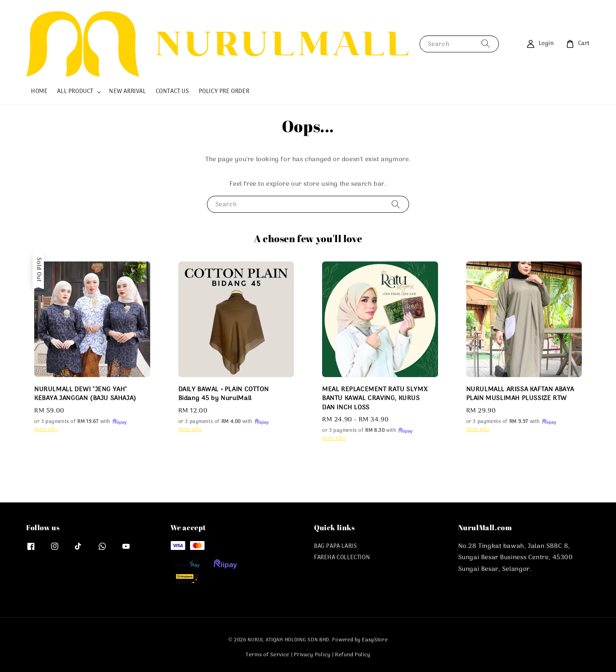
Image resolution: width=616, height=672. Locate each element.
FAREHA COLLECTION (342, 558)
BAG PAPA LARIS (335, 547)
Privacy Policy (312, 655)
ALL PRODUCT (75, 92)
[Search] (486, 44)
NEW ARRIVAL (128, 92)
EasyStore (375, 640)
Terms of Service (268, 655)
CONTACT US (173, 92)
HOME (39, 92)
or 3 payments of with (81, 422)
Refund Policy (353, 655)
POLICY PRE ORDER (224, 92)
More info (46, 430)
